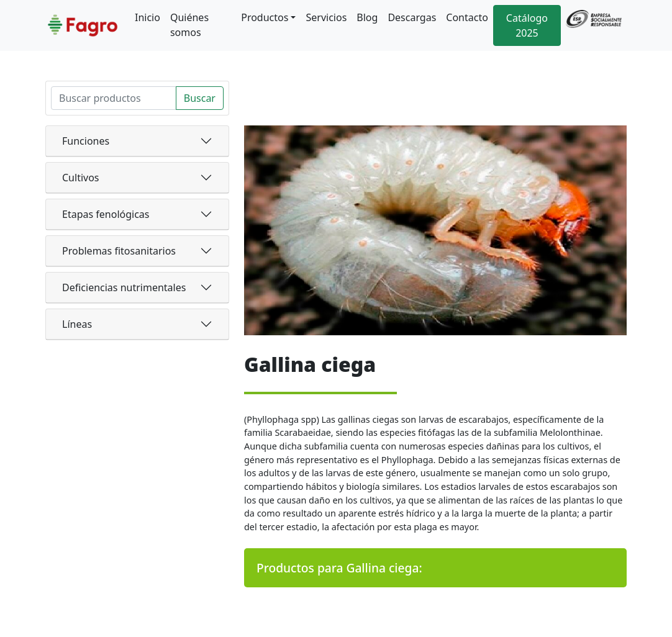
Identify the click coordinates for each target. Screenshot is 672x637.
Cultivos (81, 178)
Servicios (326, 17)
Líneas (77, 324)
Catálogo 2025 (527, 25)
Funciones (86, 141)
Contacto (467, 17)
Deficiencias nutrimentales (124, 287)
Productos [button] (265, 17)
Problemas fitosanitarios (119, 251)
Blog (367, 17)
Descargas (412, 17)
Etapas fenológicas (106, 214)
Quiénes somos (189, 25)
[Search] (114, 98)
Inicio (148, 17)
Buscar (200, 98)
